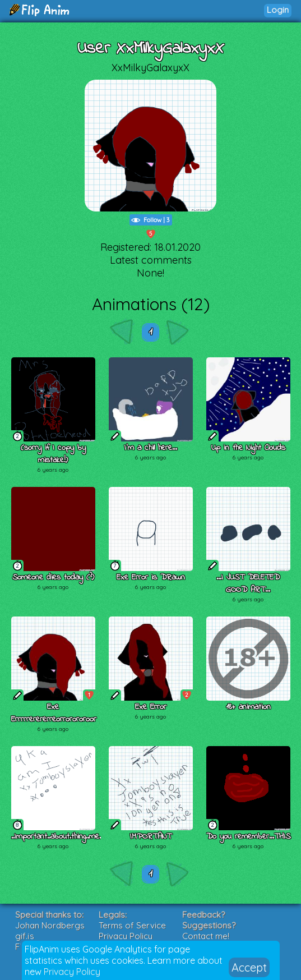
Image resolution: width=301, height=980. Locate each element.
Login (278, 10)
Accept (249, 967)
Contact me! (206, 936)
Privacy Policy (72, 972)
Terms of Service (132, 925)
